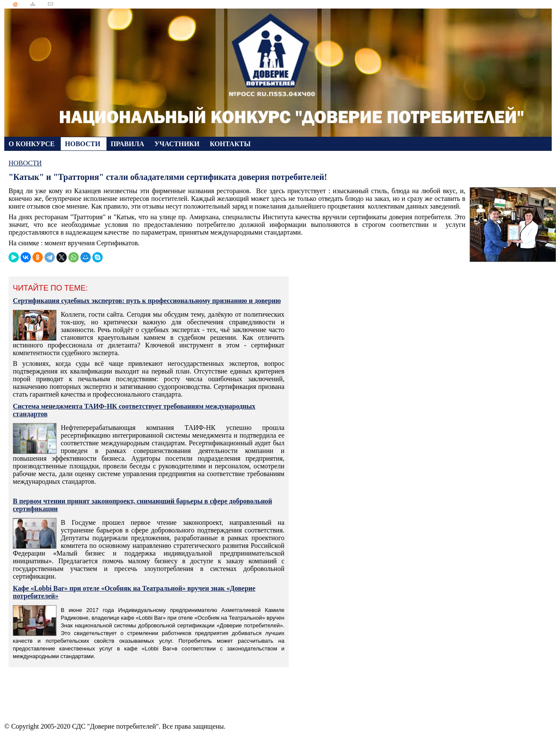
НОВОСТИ (84, 144)
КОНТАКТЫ (230, 144)
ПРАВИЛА (128, 144)
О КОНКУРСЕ (33, 144)
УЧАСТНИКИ (178, 144)
